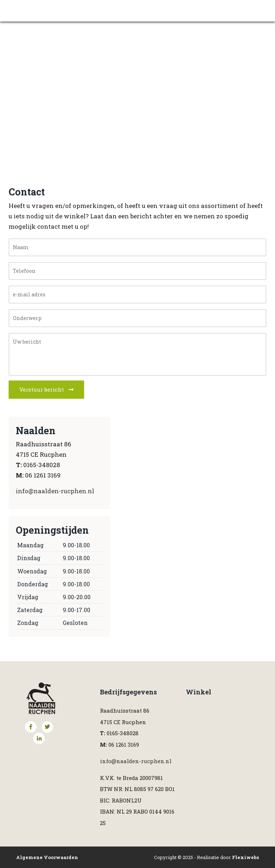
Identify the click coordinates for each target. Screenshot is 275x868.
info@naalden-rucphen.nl (55, 491)
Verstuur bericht (46, 389)
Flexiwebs (245, 857)
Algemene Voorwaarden (47, 857)
